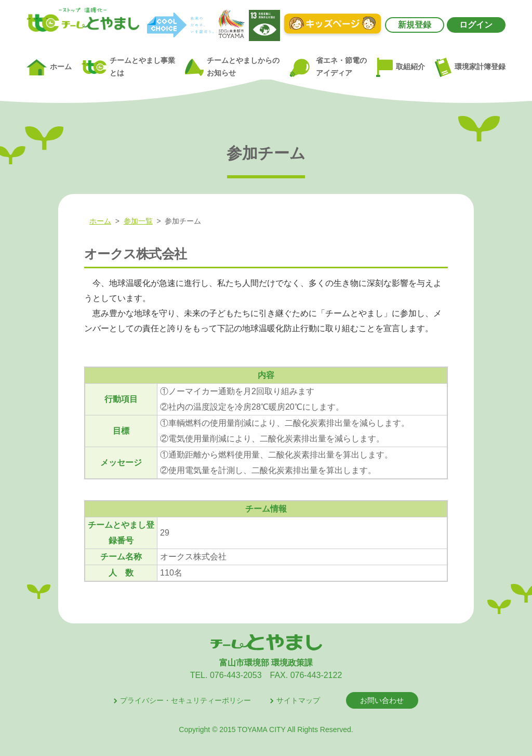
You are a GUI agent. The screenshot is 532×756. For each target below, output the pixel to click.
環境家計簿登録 (470, 67)
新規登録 (415, 25)
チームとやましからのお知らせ (232, 67)
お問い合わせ (382, 700)
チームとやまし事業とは (128, 67)
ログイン (476, 25)
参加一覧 (138, 221)
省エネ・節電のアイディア (328, 67)
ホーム (49, 68)
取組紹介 (401, 68)
